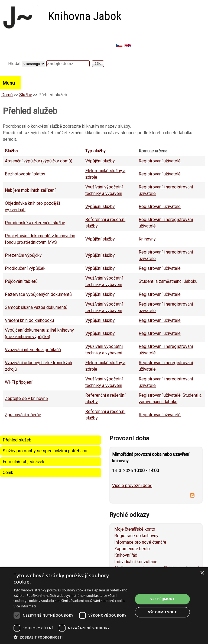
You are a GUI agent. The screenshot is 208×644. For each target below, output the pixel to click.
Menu (9, 83)
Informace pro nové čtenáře (140, 542)
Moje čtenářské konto (135, 529)
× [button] (202, 573)
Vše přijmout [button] (162, 599)
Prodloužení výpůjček (25, 268)
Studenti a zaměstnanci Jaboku (168, 281)
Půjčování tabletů (21, 281)
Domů (7, 95)
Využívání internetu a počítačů (33, 350)
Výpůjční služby (100, 161)
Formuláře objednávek (24, 462)
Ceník (8, 472)
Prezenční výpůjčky (23, 255)
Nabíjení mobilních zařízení (30, 190)
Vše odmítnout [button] (162, 612)
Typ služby (95, 151)
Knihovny (147, 239)
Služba (11, 151)
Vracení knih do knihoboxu (29, 320)
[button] (71, 637)
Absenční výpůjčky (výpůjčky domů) (39, 161)
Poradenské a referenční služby (35, 223)
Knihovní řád (126, 555)
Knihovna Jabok (85, 16)
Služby (26, 95)
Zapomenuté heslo (132, 549)
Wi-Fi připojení (19, 382)
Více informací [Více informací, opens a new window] (25, 606)
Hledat (15, 64)
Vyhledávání (23, 54)
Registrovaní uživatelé (160, 161)
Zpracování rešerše (23, 415)
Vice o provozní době (132, 486)
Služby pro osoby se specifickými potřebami (45, 451)
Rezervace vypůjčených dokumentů (38, 294)
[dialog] (104, 606)
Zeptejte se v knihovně (26, 398)
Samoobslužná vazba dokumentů (36, 307)
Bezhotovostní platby (25, 174)
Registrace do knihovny (136, 536)
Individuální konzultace (136, 562)
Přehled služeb (17, 440)
